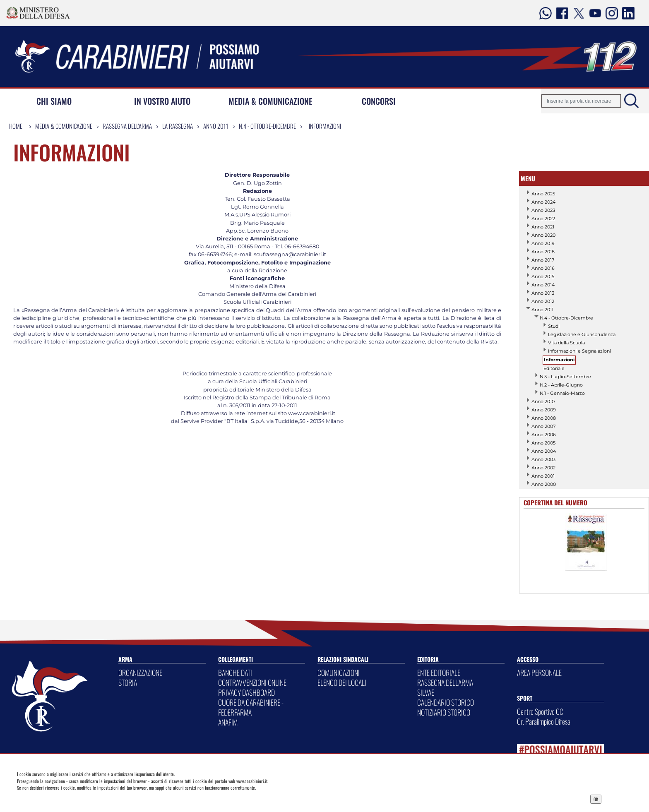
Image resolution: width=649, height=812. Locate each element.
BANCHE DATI (235, 673)
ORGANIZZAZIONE (140, 673)
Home (16, 126)
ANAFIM (228, 722)
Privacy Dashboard (81, 798)
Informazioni (325, 126)
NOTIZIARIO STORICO (444, 712)
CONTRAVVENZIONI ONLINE (252, 682)
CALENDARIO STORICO (446, 702)
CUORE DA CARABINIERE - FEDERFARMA (251, 707)
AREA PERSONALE (539, 673)
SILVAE (426, 692)
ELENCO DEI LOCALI (342, 682)
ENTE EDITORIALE (439, 673)
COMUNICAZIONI (339, 673)
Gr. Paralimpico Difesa (544, 721)
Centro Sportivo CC (540, 711)
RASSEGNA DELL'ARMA (445, 682)
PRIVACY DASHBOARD (246, 692)
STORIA (128, 682)
